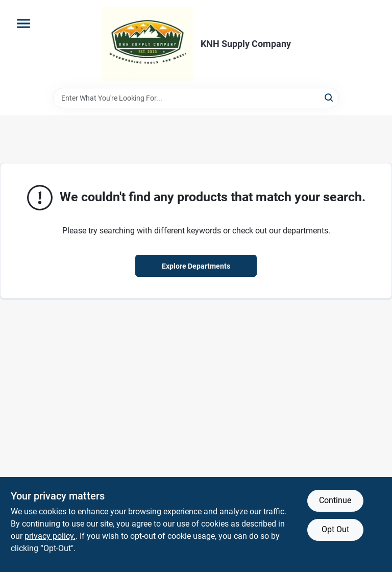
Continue (335, 500)
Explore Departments (196, 266)
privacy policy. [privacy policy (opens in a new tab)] (50, 536)
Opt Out (335, 529)
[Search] (329, 97)
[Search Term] (196, 98)
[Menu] (23, 23)
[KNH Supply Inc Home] (148, 44)
